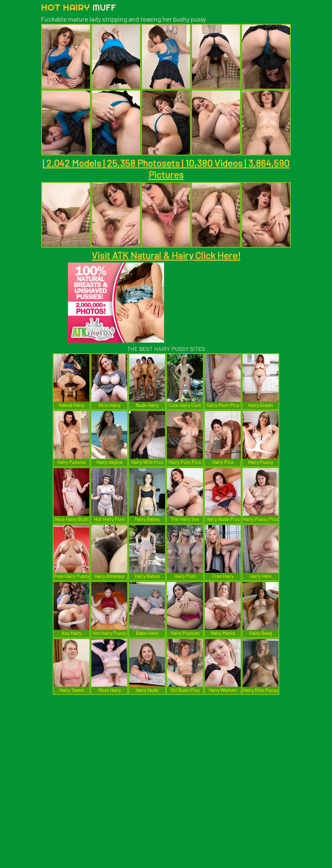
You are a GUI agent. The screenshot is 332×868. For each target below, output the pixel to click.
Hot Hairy (79, 7)
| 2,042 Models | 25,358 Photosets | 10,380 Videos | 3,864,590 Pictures (166, 169)
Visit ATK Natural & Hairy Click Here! (166, 255)
